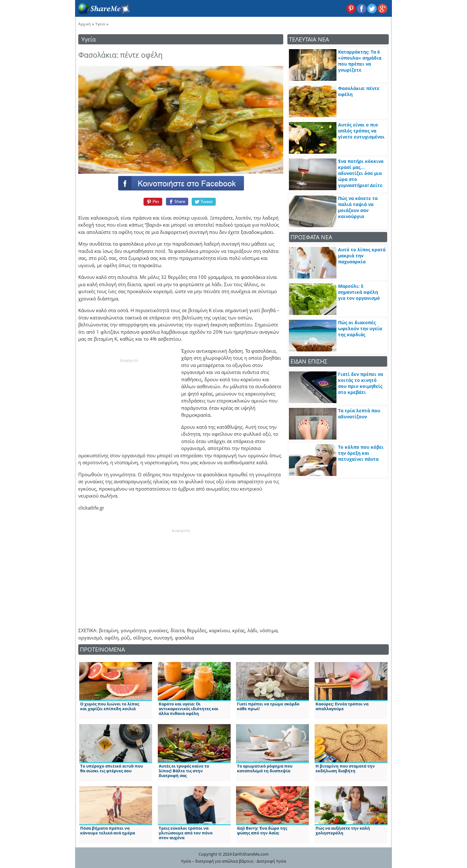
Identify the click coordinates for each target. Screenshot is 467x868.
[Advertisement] (129, 402)
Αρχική (84, 24)
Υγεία (100, 24)
